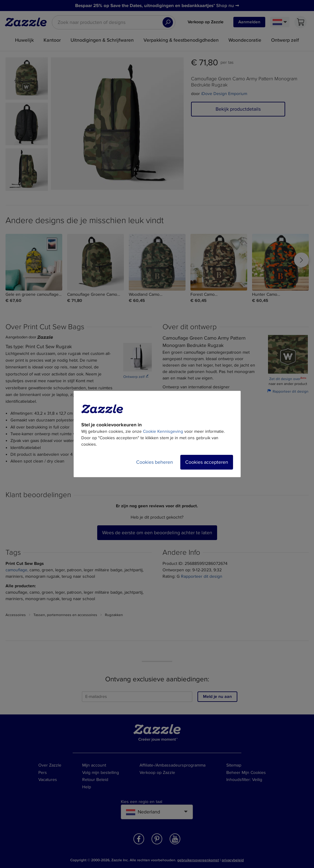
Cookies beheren (155, 462)
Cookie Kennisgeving (163, 431)
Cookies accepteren (207, 462)
